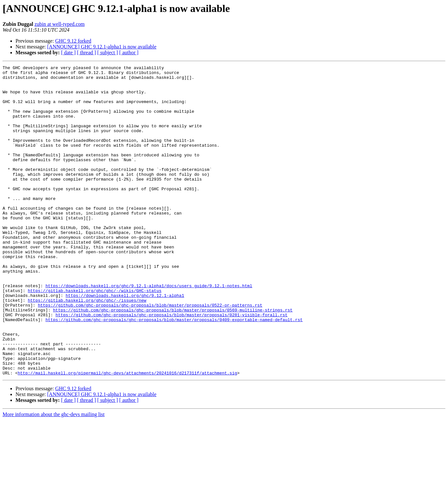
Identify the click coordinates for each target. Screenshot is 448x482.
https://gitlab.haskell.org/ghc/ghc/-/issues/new (87, 348)
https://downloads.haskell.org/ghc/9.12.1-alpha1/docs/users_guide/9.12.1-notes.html (149, 330)
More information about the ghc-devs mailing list (54, 476)
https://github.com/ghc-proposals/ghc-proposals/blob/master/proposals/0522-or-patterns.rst (150, 353)
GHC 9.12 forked (73, 41)
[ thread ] (86, 52)
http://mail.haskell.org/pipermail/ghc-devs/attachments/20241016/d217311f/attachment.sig (128, 435)
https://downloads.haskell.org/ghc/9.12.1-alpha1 (125, 342)
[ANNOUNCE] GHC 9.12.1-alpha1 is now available (102, 47)
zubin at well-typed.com (60, 24)
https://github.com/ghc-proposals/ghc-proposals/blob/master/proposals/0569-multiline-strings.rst (173, 359)
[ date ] (68, 52)
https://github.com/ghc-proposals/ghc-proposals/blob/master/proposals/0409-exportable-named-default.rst (174, 371)
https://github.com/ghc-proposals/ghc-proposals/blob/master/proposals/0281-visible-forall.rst (172, 365)
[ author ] (129, 52)
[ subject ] (108, 52)
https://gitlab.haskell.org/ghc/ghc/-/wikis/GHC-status (95, 336)
